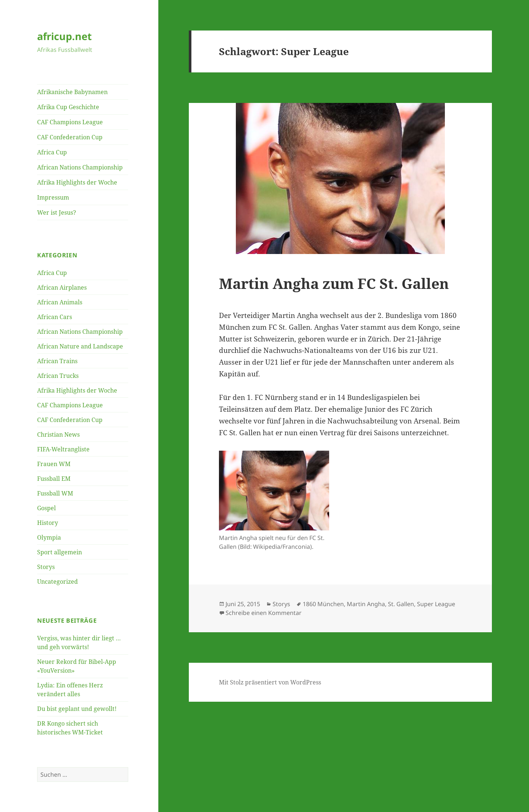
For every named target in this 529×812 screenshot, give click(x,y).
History (48, 523)
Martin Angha (366, 604)
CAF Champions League (70, 122)
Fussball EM (54, 479)
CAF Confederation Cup (70, 137)
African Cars (55, 317)
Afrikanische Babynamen (72, 92)
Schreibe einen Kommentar (264, 613)
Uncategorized (57, 582)
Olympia (49, 537)
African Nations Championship (80, 167)
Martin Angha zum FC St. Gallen (334, 283)
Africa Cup (52, 152)
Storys (46, 567)
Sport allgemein (60, 552)
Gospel (46, 508)
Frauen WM (54, 464)
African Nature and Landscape (80, 346)
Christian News (58, 434)
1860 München (323, 604)
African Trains (57, 361)
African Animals (60, 302)
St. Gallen (401, 604)
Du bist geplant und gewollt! (77, 709)
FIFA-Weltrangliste (63, 449)
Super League (436, 604)
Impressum (53, 197)
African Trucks (58, 376)
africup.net (64, 36)
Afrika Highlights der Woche (77, 182)
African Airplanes (62, 287)
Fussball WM (55, 493)
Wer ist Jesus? (57, 212)
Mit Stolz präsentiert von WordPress (270, 682)
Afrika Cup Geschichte (68, 107)
